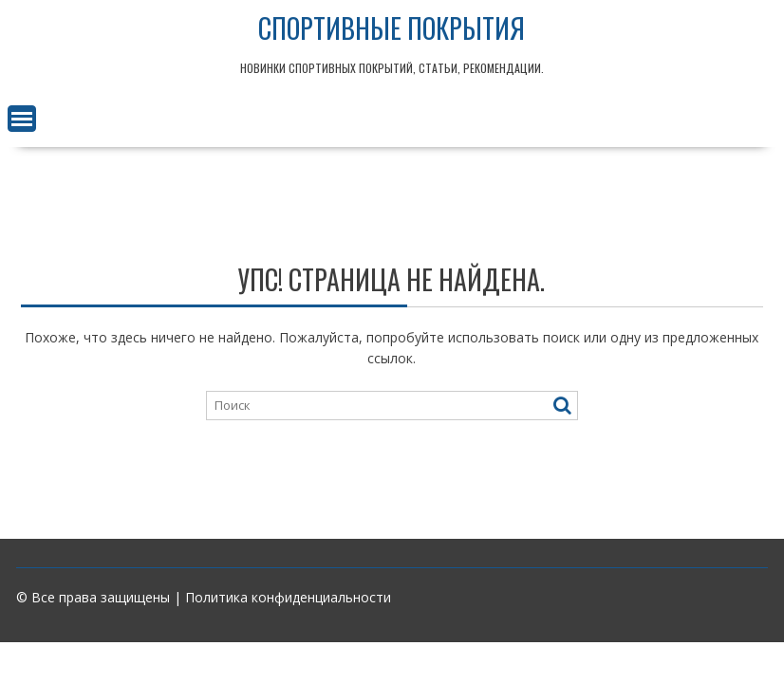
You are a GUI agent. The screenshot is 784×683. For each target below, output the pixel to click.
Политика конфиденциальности (288, 597)
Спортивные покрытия (392, 28)
